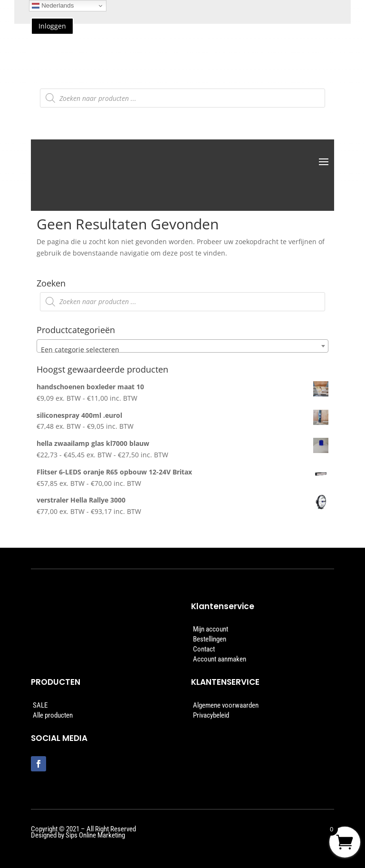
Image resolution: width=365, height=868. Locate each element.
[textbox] (182, 350)
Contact (204, 649)
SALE (40, 705)
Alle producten (53, 715)
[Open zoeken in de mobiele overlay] (182, 98)
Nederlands (53, 6)
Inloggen (52, 26)
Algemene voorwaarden (226, 705)
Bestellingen (210, 639)
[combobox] (182, 346)
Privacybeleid (211, 715)
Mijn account (211, 629)
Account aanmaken (220, 659)
